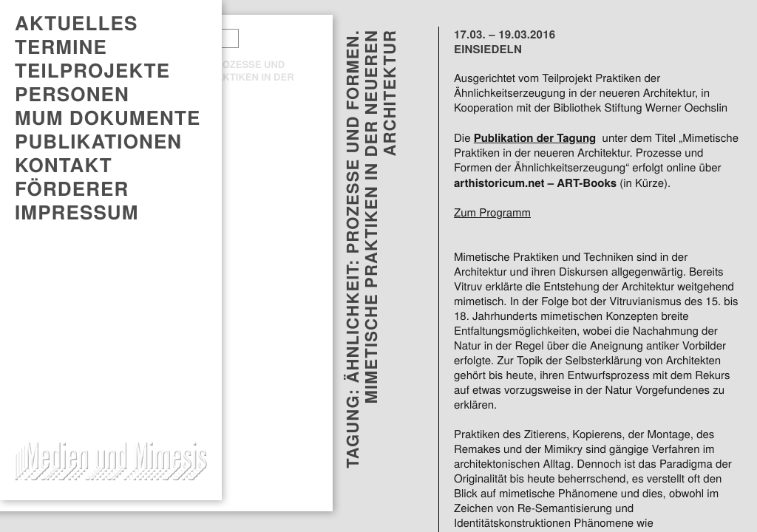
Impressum (77, 212)
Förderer (72, 188)
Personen (72, 94)
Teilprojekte (92, 70)
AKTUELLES (76, 23)
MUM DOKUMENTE (108, 117)
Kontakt (64, 165)
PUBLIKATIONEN (98, 141)
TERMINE (61, 47)
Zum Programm (492, 213)
